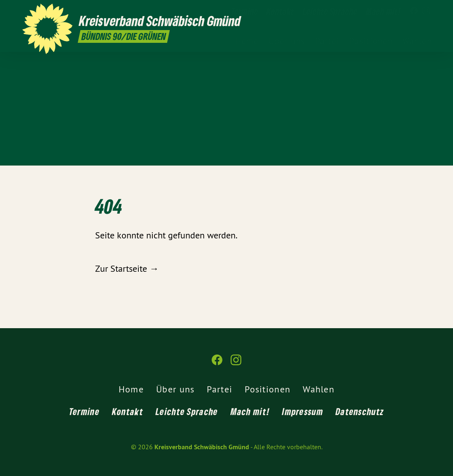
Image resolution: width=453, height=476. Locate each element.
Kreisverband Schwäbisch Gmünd (202, 447)
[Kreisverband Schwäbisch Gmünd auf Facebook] (414, 11)
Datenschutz (360, 411)
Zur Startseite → (127, 268)
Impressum (303, 411)
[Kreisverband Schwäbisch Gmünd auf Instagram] (426, 11)
